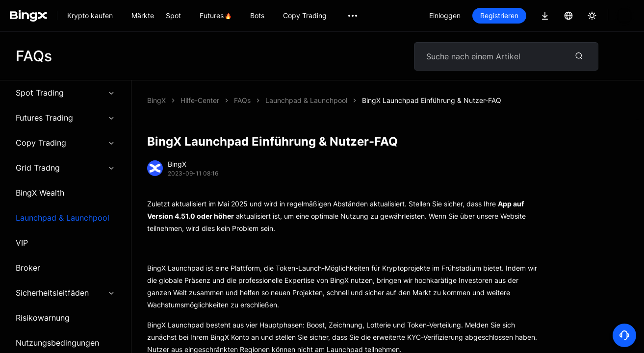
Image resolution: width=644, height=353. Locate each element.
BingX (156, 100)
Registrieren (533, 15)
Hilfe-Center (200, 100)
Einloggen (478, 15)
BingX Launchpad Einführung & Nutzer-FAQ (304, 100)
